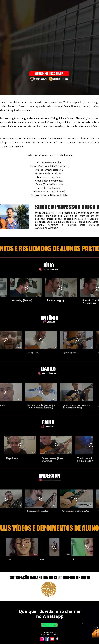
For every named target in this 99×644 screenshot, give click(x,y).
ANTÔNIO (49, 318)
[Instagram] (41, 269)
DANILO (48, 369)
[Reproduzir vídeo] (26, 288)
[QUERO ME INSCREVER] (49, 74)
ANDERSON (49, 476)
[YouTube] (52, 639)
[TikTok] (57, 639)
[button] (7, 433)
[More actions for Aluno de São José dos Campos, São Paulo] (7, 433)
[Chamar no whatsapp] (49, 625)
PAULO (48, 422)
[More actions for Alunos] (9, 535)
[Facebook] (47, 639)
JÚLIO (49, 265)
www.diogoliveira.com (47, 228)
